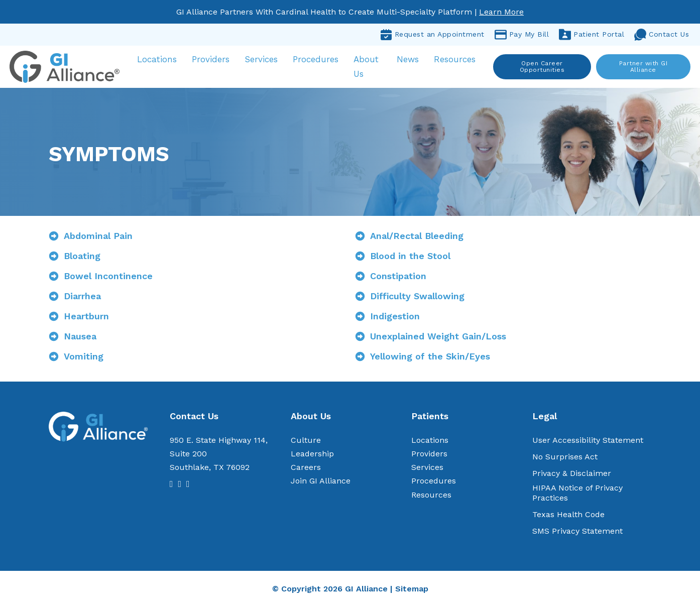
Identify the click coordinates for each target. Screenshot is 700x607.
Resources (455, 60)
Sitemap (412, 589)
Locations (159, 60)
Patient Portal (592, 35)
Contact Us (662, 35)
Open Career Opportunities (542, 67)
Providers (213, 60)
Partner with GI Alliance (643, 67)
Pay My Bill (522, 35)
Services (264, 60)
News (408, 60)
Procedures (318, 60)
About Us (369, 67)
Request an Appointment (432, 35)
